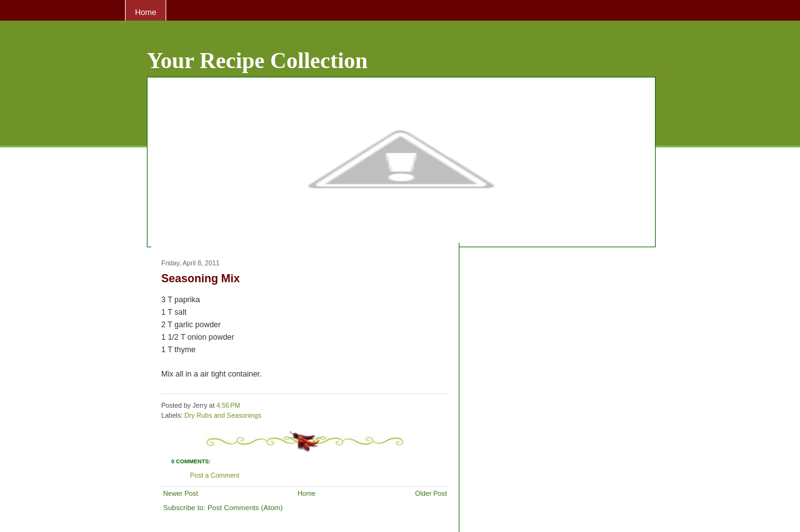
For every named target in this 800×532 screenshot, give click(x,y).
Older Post (431, 493)
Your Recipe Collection (257, 61)
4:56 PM (228, 405)
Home (146, 12)
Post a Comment (215, 475)
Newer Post (181, 493)
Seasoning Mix (201, 278)
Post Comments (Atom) (245, 507)
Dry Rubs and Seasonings (223, 415)
